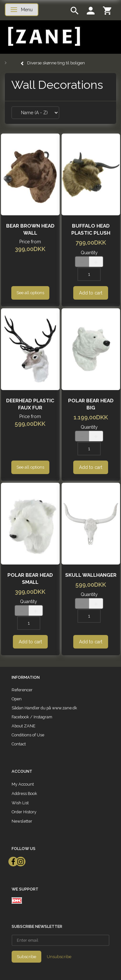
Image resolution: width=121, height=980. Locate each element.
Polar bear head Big (91, 404)
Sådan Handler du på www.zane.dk (44, 708)
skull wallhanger (91, 575)
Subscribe (26, 957)
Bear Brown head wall (30, 229)
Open (17, 699)
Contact (19, 744)
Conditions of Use (28, 735)
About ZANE (24, 726)
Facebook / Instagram (32, 717)
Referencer (22, 690)
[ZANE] (43, 37)
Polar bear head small (30, 579)
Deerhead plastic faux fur (30, 404)
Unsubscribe (59, 957)
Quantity (89, 253)
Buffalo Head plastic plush (91, 229)
